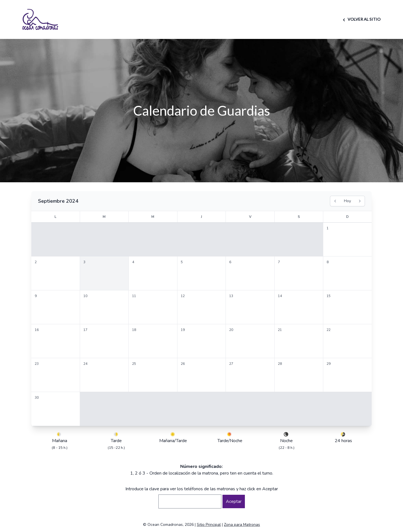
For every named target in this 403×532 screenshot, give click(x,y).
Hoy (347, 201)
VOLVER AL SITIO (361, 19)
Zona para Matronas (242, 525)
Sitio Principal (209, 525)
